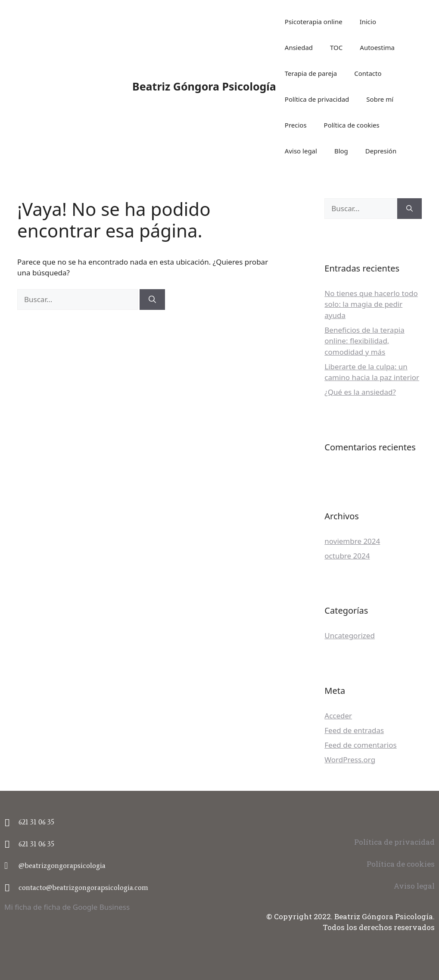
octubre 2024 (347, 556)
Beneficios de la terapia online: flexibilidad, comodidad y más (364, 341)
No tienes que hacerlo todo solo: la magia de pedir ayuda (371, 304)
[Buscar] (152, 300)
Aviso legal (301, 151)
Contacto (368, 73)
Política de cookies (352, 125)
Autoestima (377, 47)
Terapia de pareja (311, 73)
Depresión (381, 151)
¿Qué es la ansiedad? (360, 392)
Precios (296, 125)
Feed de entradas (354, 730)
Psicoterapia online (314, 22)
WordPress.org (350, 760)
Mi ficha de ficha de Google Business (67, 907)
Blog (341, 151)
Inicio (368, 22)
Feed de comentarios (360, 745)
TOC (336, 47)
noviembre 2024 (352, 541)
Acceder (338, 716)
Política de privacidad (317, 99)
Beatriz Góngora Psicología (204, 86)
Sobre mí (380, 99)
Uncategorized (350, 635)
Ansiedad (299, 47)
